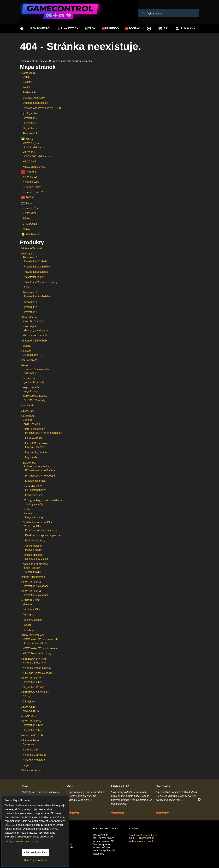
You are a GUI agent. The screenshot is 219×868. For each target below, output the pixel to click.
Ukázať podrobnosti (35, 860)
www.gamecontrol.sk (145, 841)
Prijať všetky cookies (35, 852)
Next (199, 800)
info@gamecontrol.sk (147, 835)
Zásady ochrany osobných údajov (21, 842)
